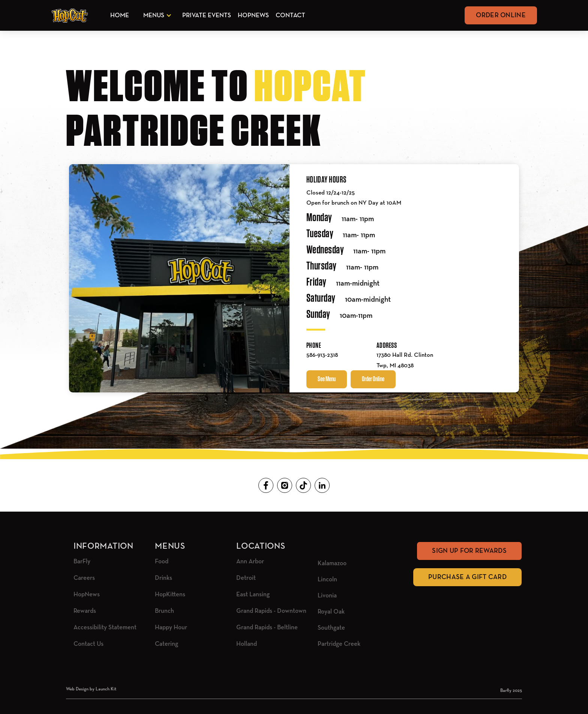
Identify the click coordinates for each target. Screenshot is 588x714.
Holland (247, 644)
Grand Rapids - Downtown (271, 611)
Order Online (501, 15)
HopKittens (170, 595)
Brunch (164, 611)
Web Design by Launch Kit (91, 689)
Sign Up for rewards (469, 551)
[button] (156, 16)
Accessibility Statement (105, 628)
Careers (84, 578)
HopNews (253, 16)
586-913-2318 (322, 355)
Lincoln (327, 580)
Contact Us (88, 644)
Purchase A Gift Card (467, 577)
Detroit (246, 578)
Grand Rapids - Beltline (267, 628)
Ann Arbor (250, 562)
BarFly (82, 562)
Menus (154, 16)
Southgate (331, 628)
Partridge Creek (339, 644)
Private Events (207, 16)
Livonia (327, 596)
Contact (290, 16)
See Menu (327, 379)
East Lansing (253, 595)
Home (120, 16)
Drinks (163, 578)
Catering (166, 644)
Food (162, 562)
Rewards (85, 611)
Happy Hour (171, 628)
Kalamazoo (332, 564)
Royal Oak (331, 612)
